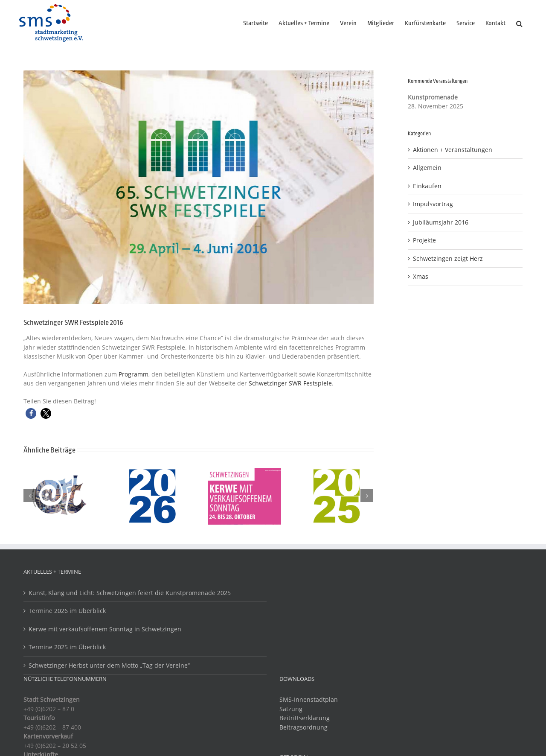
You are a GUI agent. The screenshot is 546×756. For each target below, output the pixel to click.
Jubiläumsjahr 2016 (441, 222)
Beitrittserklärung (305, 718)
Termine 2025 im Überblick (67, 647)
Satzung (291, 709)
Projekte (424, 240)
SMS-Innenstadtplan (309, 699)
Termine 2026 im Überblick (67, 611)
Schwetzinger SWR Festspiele (290, 383)
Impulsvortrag (433, 204)
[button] (519, 23)
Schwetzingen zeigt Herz (448, 258)
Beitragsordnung (303, 727)
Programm (134, 374)
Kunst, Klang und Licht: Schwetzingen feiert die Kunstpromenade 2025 (130, 593)
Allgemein (427, 168)
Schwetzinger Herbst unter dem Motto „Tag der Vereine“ (109, 665)
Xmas (421, 276)
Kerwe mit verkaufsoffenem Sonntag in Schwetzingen (105, 629)
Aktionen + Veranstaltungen (453, 150)
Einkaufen (427, 186)
